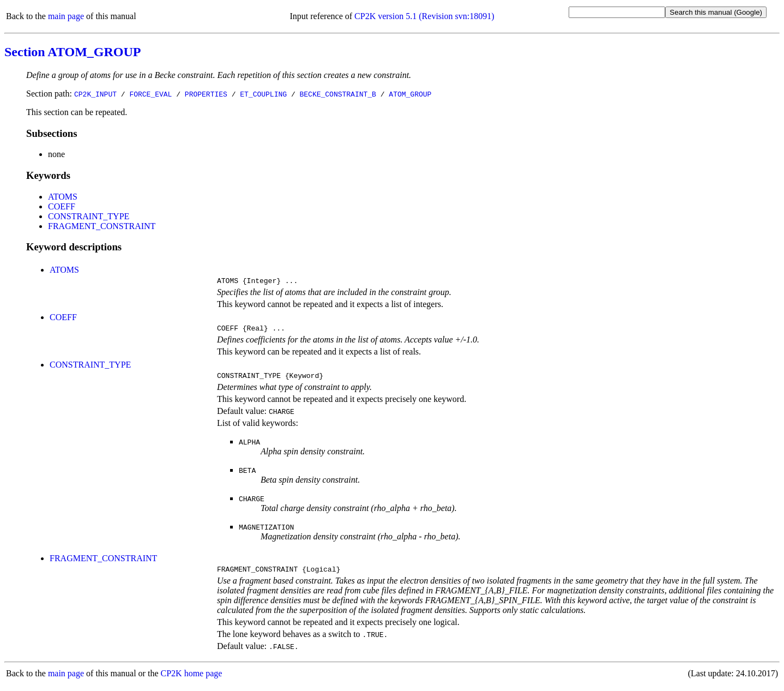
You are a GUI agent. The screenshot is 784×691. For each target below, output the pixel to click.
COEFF (62, 206)
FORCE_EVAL (150, 94)
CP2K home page (192, 680)
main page (66, 16)
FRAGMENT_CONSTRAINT (102, 226)
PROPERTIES (206, 94)
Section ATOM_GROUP (73, 52)
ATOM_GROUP (410, 94)
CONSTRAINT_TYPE (89, 216)
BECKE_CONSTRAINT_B (337, 94)
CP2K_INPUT (95, 94)
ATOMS (63, 197)
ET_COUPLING (263, 94)
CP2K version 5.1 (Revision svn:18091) (424, 16)
